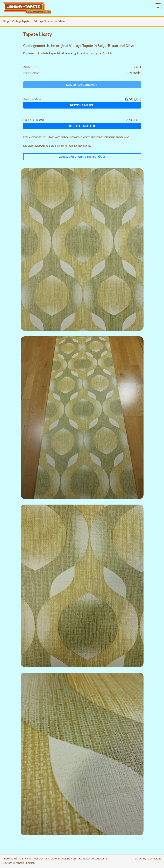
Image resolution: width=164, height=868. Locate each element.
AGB (20, 858)
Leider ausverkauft (82, 85)
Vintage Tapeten (22, 21)
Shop (6, 21)
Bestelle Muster (82, 126)
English (30, 863)
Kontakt (84, 858)
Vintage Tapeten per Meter (50, 21)
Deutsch (8, 863)
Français (19, 863)
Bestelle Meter (82, 105)
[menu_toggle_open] (158, 7)
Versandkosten (38, 137)
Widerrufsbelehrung (37, 858)
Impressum (9, 858)
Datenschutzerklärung (64, 858)
